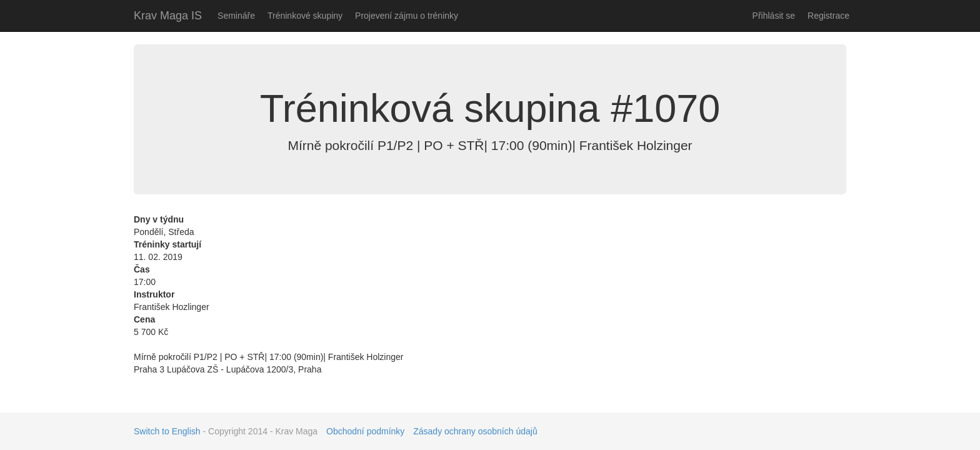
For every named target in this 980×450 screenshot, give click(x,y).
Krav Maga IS (168, 16)
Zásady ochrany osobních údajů (475, 431)
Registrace (828, 16)
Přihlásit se (774, 16)
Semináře (236, 16)
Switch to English (167, 431)
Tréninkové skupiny (305, 16)
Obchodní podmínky (365, 431)
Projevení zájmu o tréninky (407, 16)
